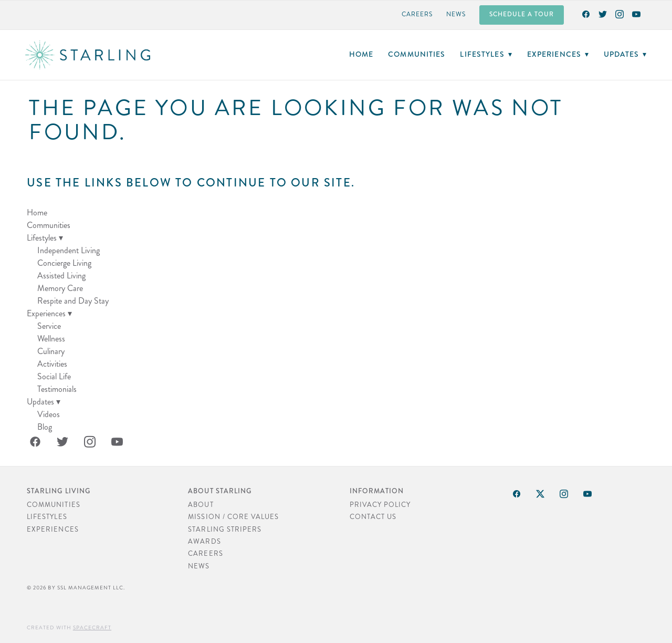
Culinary (51, 351)
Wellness (51, 339)
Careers (417, 14)
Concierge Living (64, 263)
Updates (625, 54)
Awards (204, 542)
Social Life (54, 376)
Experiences (558, 54)
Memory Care (60, 288)
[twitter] (603, 14)
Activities (52, 364)
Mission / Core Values (233, 517)
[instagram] (619, 14)
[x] (541, 494)
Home (361, 54)
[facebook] (586, 14)
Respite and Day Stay (73, 301)
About (201, 505)
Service (49, 326)
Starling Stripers (225, 530)
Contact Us (373, 517)
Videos (49, 414)
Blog (45, 427)
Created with (69, 628)
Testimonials (57, 389)
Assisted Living (61, 276)
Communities (417, 54)
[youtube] (636, 14)
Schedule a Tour (521, 14)
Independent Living (69, 250)
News (456, 14)
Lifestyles (486, 54)
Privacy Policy (380, 505)
